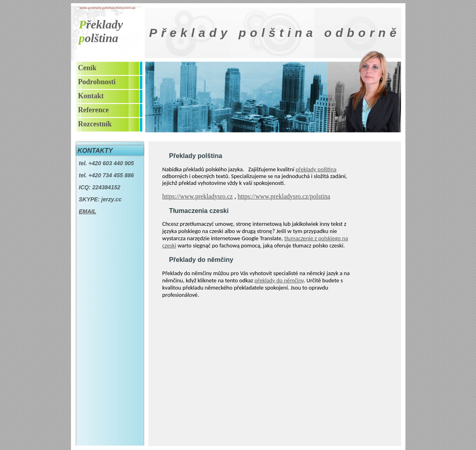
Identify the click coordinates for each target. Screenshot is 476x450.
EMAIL (88, 211)
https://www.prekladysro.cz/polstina (284, 196)
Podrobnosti (97, 82)
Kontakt (91, 96)
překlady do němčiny (279, 280)
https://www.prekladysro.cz (198, 196)
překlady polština (316, 169)
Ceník (87, 68)
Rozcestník (95, 124)
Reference (94, 110)
